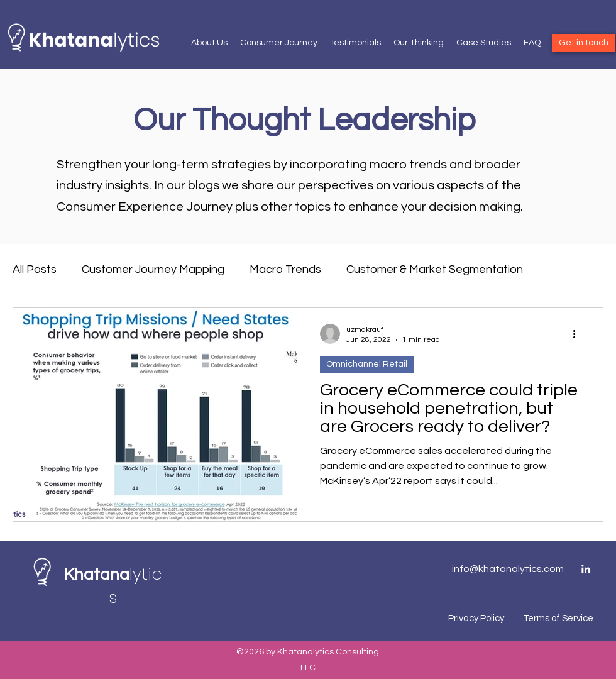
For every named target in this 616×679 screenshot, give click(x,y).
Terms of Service (558, 618)
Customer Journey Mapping (153, 269)
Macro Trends (285, 269)
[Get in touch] (584, 43)
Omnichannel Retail (367, 364)
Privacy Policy (476, 618)
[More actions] (578, 334)
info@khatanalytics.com (508, 569)
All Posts (35, 269)
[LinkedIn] (586, 569)
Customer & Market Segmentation (435, 269)
